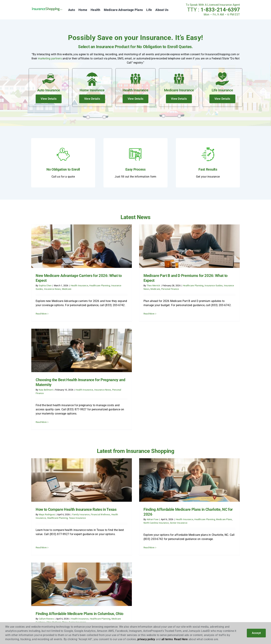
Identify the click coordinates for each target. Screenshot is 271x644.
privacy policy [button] (146, 639)
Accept (256, 633)
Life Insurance (138, 534)
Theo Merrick (118, 286)
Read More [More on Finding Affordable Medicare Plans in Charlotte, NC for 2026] (114, 458)
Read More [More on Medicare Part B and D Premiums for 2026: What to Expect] (114, 314)
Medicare (67, 289)
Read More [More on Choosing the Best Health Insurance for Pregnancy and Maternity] (181, 320)
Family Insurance (81, 424)
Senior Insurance (144, 433)
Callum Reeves (186, 427)
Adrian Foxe (117, 429)
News (89, 517)
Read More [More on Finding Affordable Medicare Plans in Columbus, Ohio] (181, 455)
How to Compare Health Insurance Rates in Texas (76, 419)
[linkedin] (209, 513)
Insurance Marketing (44, 523)
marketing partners (50, 58)
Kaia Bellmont (186, 288)
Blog (88, 512)
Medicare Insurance (141, 529)
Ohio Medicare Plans (197, 430)
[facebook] (185, 513)
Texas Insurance (77, 428)
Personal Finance (135, 289)
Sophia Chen (45, 286)
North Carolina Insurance (121, 433)
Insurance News (52, 289)
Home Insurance (139, 517)
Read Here (181, 639)
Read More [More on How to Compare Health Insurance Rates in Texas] (41, 453)
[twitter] (193, 513)
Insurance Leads (42, 517)
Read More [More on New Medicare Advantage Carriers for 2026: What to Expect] (41, 314)
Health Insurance (79, 286)
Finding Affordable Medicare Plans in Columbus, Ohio (220, 422)
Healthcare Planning (100, 286)
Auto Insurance (138, 512)
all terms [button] (167, 639)
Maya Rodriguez (47, 424)
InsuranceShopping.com (53, 503)
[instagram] (201, 513)
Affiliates (37, 512)
